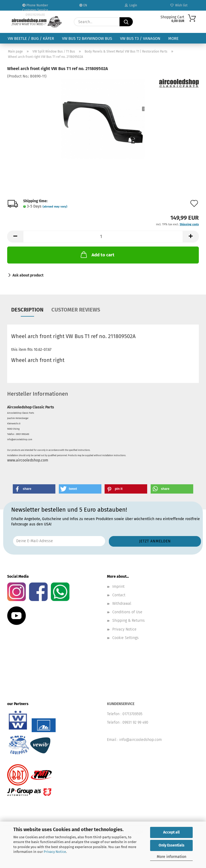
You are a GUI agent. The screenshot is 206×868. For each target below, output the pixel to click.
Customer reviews (76, 310)
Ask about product (28, 275)
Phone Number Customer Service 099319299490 (35, 7)
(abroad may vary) (55, 207)
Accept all (171, 832)
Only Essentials (172, 845)
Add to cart (97, 254)
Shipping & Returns (129, 621)
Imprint (118, 587)
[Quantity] (103, 237)
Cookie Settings (125, 638)
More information (172, 857)
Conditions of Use (127, 612)
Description (27, 310)
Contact (119, 595)
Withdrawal (122, 604)
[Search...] (126, 22)
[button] (15, 237)
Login (131, 5)
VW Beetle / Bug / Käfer (31, 38)
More (173, 38)
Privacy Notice (55, 852)
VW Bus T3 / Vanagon (140, 38)
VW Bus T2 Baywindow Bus (87, 38)
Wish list (179, 5)
